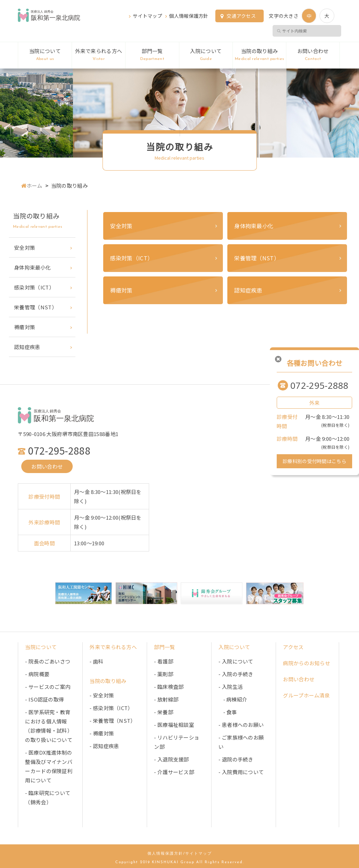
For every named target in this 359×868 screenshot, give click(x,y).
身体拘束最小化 (254, 226)
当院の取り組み (259, 55)
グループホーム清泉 (306, 695)
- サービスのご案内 (48, 686)
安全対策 (121, 226)
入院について (206, 55)
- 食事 (228, 712)
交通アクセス (241, 16)
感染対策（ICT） (131, 258)
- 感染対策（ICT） (111, 708)
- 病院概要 (37, 674)
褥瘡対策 (121, 290)
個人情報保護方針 (189, 16)
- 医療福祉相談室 (174, 724)
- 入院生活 (231, 686)
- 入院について (236, 661)
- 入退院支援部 (171, 759)
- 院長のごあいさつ (48, 661)
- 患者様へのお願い (241, 724)
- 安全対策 (102, 695)
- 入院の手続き (236, 674)
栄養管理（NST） (257, 258)
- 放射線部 (166, 699)
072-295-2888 (320, 385)
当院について (45, 55)
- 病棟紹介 (233, 699)
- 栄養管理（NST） (112, 720)
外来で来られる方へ (99, 55)
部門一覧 (152, 55)
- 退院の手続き (236, 759)
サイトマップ (147, 16)
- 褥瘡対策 (102, 733)
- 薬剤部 (164, 674)
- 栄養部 (164, 712)
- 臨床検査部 (169, 686)
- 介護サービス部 (174, 772)
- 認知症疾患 (104, 746)
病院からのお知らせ (307, 663)
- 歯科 (96, 661)
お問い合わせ (313, 55)
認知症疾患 (248, 290)
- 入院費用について (241, 772)
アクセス (293, 647)
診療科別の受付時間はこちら (314, 461)
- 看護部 (164, 661)
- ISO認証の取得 (44, 699)
